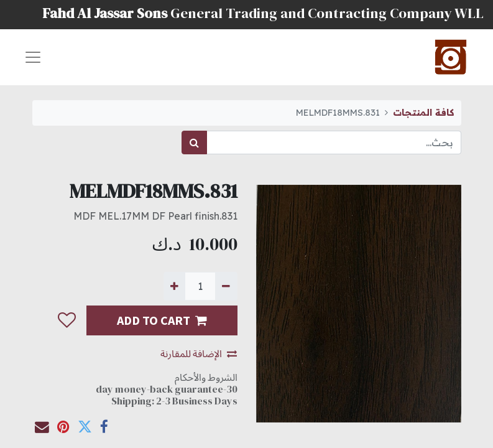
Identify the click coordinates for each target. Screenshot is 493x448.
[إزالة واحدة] (226, 286)
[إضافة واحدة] (174, 286)
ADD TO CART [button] (162, 320)
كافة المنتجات (423, 113)
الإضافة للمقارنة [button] (199, 353)
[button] (66, 320)
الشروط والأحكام (206, 377)
